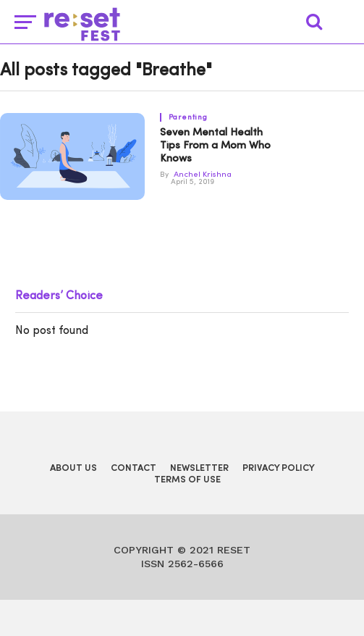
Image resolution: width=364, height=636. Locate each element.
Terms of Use (187, 480)
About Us (73, 468)
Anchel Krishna (203, 175)
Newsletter (199, 468)
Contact (134, 468)
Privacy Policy (279, 468)
